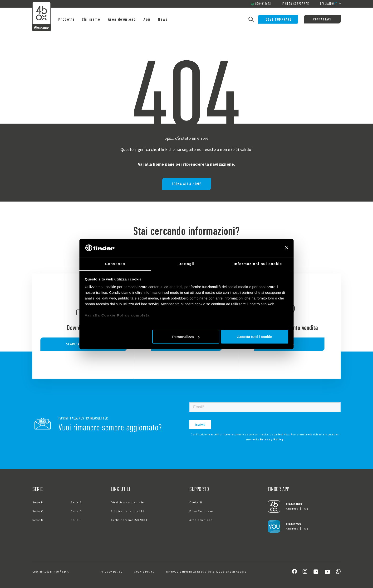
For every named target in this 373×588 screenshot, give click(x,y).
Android (292, 509)
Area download (126, 19)
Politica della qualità (128, 511)
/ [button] (330, 4)
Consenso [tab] (115, 263)
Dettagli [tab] (186, 263)
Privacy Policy (272, 440)
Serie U (38, 520)
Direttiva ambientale (127, 503)
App (151, 19)
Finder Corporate (296, 4)
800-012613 (261, 4)
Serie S (76, 520)
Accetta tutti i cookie (255, 337)
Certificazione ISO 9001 (129, 520)
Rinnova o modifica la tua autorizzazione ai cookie (206, 572)
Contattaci (322, 19)
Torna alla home (187, 184)
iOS (306, 509)
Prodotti (70, 19)
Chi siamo (95, 19)
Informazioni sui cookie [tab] (258, 263)
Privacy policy (112, 572)
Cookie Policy (144, 572)
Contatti (196, 503)
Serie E (76, 511)
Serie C (38, 511)
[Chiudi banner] (287, 248)
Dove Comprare (277, 19)
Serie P (38, 503)
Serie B (76, 503)
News (167, 19)
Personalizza (186, 337)
